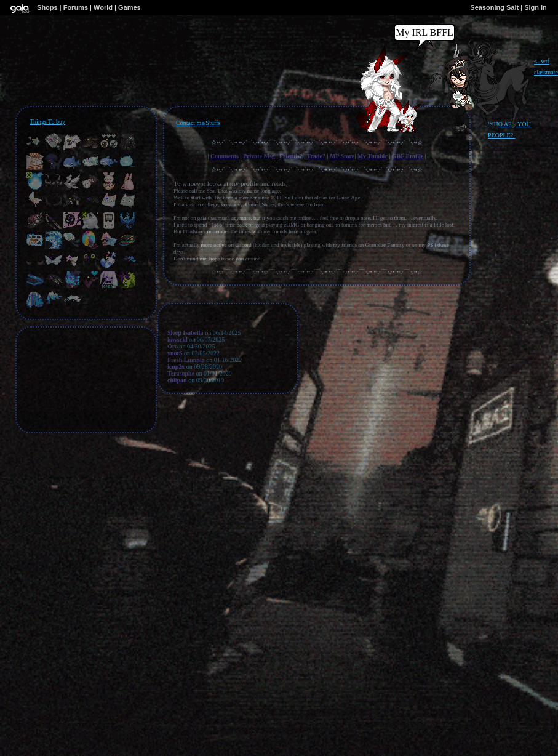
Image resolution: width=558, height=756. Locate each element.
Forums (76, 7)
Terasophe (181, 373)
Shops (47, 7)
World (103, 7)
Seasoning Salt (494, 7)
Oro (173, 346)
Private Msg (259, 156)
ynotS (175, 353)
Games (130, 7)
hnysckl (177, 340)
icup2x (176, 367)
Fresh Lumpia (186, 360)
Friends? (291, 156)
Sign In (536, 7)
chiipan (177, 380)
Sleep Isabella (185, 333)
